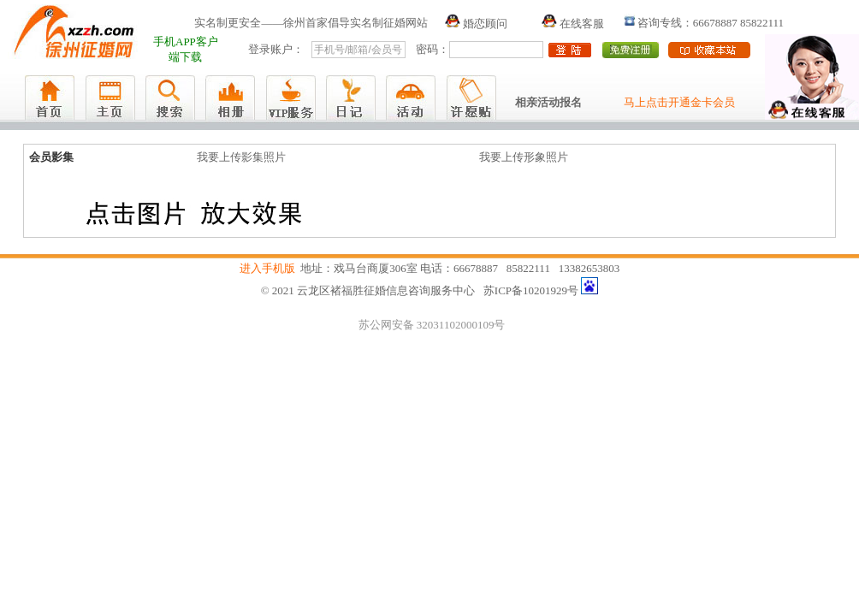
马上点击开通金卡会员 (679, 102)
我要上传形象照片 (524, 157)
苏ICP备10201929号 (531, 290)
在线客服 (573, 24)
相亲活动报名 (548, 102)
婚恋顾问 (476, 24)
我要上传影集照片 (241, 157)
